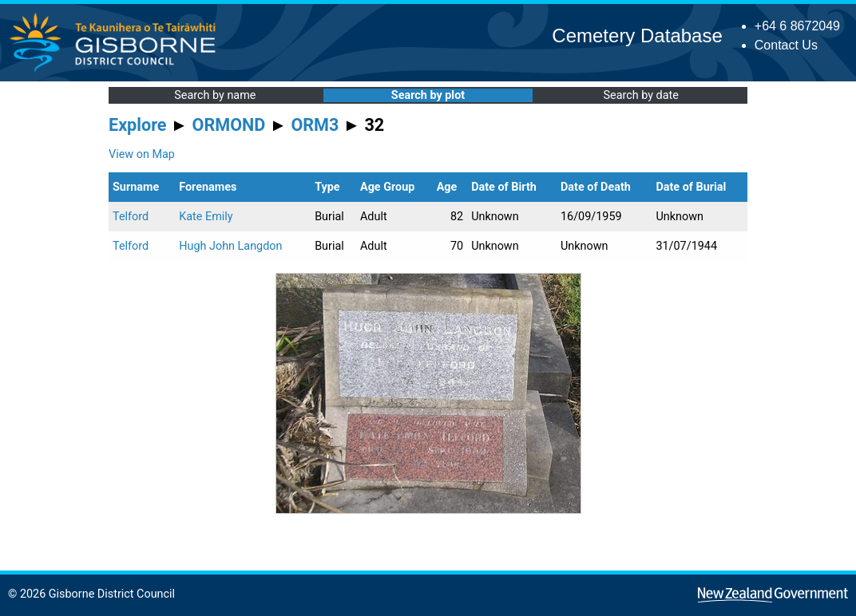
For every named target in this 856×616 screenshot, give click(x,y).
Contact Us (786, 45)
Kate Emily (206, 217)
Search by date (640, 95)
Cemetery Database (637, 36)
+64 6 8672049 (797, 26)
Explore (138, 125)
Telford (131, 217)
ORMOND (229, 125)
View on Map (142, 154)
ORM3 (315, 125)
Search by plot (428, 95)
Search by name (215, 95)
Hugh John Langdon (230, 246)
